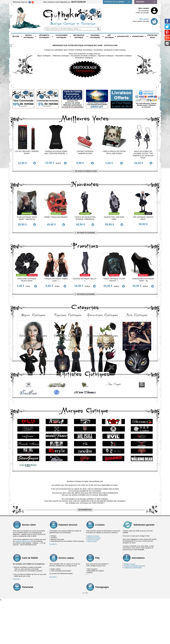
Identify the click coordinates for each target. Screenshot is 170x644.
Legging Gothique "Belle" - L (85, 277)
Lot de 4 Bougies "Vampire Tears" (27, 152)
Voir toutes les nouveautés (85, 230)
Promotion (32, 273)
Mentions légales (130, 607)
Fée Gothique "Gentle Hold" (143, 217)
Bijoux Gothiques (28, 36)
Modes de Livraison (94, 580)
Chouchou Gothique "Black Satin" (27, 277)
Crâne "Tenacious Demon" (56, 216)
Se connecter (144, 11)
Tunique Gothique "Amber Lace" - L (56, 277)
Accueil (16, 36)
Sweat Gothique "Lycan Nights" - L (114, 277)
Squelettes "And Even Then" (114, 217)
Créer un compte (142, 13)
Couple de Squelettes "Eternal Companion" (85, 217)
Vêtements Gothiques (44, 36)
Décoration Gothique (79, 36)
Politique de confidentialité (133, 610)
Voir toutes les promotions (85, 290)
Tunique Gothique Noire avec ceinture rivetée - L (56, 152)
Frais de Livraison (93, 582)
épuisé (149, 212)
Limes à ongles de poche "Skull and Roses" (114, 152)
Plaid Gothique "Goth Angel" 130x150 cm (27, 217)
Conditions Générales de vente (134, 608)
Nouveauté (27, 212)
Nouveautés (123, 36)
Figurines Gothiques (95, 36)
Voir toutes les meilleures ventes (85, 170)
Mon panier (144, 19)
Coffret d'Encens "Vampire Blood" (85, 152)
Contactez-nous (152, 36)
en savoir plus (85, 553)
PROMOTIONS (138, 36)
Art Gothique (109, 36)
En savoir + (53, 587)
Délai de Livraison (93, 579)
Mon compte (144, 8)
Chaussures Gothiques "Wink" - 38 (143, 277)
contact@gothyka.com (23, 584)
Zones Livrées (92, 584)
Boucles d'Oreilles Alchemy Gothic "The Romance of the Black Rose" (143, 155)
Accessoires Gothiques (61, 36)
